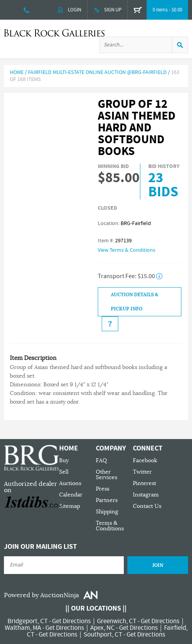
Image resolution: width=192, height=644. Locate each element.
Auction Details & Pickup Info (134, 302)
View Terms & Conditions (127, 250)
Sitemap (70, 506)
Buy (64, 460)
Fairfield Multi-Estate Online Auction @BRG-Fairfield (97, 72)
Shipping (107, 512)
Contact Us (147, 506)
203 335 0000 (27, 10)
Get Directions (71, 621)
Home (17, 72)
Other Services (106, 475)
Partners (107, 500)
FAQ (101, 460)
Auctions (70, 483)
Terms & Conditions (110, 526)
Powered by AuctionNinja (41, 595)
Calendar (71, 495)
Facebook (145, 460)
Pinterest (144, 483)
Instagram (146, 495)
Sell (64, 472)
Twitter (142, 472)
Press (103, 489)
